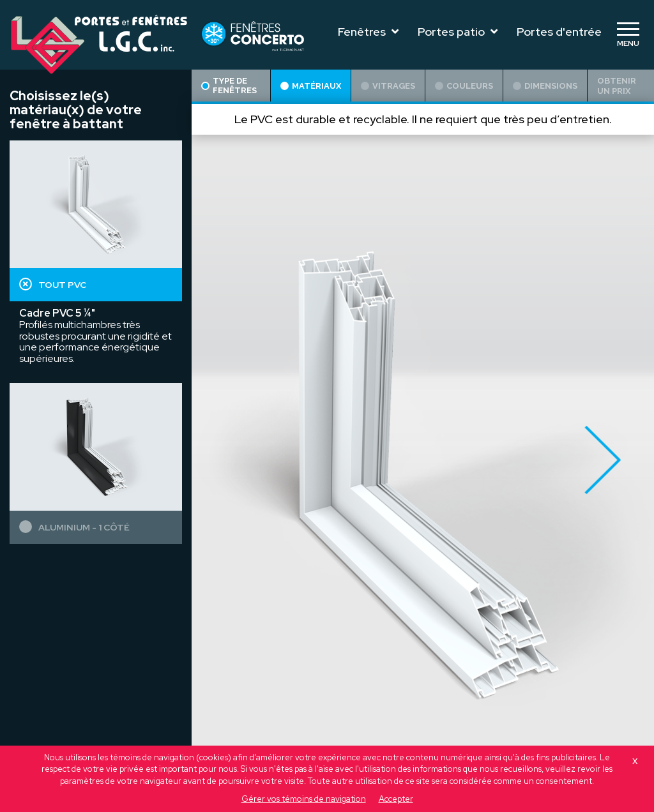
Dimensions (545, 86)
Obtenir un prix (617, 86)
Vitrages (388, 86)
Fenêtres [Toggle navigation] (368, 32)
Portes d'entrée (559, 32)
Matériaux (311, 86)
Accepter (396, 799)
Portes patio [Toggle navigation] (458, 32)
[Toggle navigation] (628, 35)
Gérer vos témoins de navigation (304, 799)
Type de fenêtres (229, 86)
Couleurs (464, 86)
